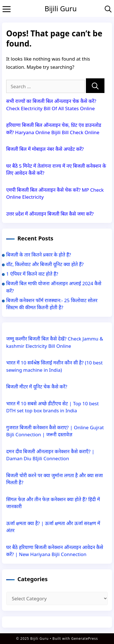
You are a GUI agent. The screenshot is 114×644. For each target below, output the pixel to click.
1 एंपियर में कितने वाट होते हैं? (32, 274)
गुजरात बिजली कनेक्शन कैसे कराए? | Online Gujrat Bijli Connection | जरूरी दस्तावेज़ (55, 431)
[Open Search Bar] (108, 9)
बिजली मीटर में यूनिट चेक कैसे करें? (37, 387)
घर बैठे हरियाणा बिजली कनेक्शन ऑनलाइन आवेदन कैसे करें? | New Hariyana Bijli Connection (55, 551)
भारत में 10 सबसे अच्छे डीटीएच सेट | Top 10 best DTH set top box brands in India (53, 407)
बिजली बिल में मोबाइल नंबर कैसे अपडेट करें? (45, 149)
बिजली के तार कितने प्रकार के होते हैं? (39, 255)
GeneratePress (85, 639)
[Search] (95, 86)
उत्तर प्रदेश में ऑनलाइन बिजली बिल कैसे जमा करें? (50, 214)
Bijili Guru (61, 8)
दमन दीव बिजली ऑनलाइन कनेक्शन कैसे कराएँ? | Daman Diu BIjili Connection (50, 455)
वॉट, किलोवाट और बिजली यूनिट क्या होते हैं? (45, 264)
